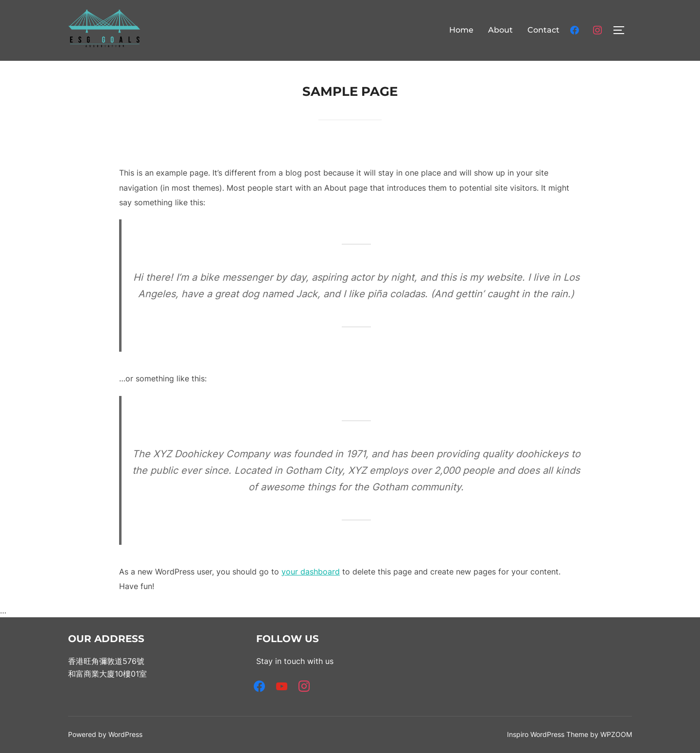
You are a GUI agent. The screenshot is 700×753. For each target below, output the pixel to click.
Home (461, 30)
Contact (543, 30)
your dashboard (311, 572)
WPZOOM (616, 734)
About (500, 30)
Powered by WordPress (105, 734)
